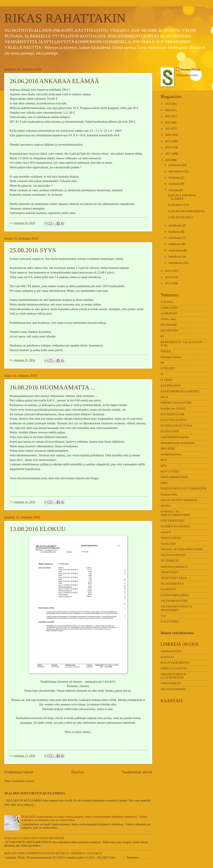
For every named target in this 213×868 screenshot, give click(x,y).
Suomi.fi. (166, 532)
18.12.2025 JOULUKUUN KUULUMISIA (35, 793)
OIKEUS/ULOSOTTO (174, 668)
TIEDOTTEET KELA (174, 578)
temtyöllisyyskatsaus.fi (174, 567)
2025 (168, 104)
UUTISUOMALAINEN (175, 595)
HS (162, 363)
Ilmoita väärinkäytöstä (177, 633)
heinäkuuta (175, 225)
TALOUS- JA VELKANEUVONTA (182, 549)
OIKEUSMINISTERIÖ (174, 477)
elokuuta (174, 190)
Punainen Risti (169, 494)
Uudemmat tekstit (19, 772)
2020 (168, 135)
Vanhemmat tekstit (137, 772)
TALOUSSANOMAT (173, 555)
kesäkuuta (175, 232)
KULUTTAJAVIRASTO (175, 663)
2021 (168, 129)
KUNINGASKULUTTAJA (176, 426)
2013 (168, 283)
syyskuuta (175, 184)
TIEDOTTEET (169, 572)
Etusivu (78, 772)
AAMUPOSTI (169, 314)
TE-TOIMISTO (170, 561)
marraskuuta (176, 171)
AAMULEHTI (169, 308)
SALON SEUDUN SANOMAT (179, 500)
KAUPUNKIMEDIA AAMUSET (180, 391)
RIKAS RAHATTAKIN (65, 18)
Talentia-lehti (168, 544)
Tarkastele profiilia (187, 75)
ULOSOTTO (168, 589)
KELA (164, 397)
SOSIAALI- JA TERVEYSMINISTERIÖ (175, 513)
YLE (163, 616)
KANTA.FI (167, 657)
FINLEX (166, 351)
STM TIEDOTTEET (173, 521)
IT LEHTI (166, 380)
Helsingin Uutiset (171, 357)
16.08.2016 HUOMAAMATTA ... (53, 387)
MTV (164, 466)
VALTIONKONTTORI (174, 601)
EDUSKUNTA (169, 331)
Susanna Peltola (190, 70)
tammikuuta (176, 263)
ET (162, 336)
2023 (168, 116)
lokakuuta (175, 178)
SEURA (165, 506)
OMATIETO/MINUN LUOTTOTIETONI (173, 676)
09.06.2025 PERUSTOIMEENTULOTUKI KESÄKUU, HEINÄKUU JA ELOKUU (53, 853)
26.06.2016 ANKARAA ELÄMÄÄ (54, 81)
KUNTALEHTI (170, 431)
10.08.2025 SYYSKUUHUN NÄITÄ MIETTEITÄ (34, 838)
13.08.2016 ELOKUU (38, 529)
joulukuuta (175, 165)
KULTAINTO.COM (172, 414)
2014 (168, 277)
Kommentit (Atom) (23, 781)
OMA (164, 483)
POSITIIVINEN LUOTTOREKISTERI (184, 489)
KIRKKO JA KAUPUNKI (176, 403)
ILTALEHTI (168, 368)
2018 (168, 147)
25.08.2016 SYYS (33, 250)
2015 (168, 271)
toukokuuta (176, 238)
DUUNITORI (169, 325)
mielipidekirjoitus (171, 454)
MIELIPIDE (168, 449)
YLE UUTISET (170, 622)
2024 (168, 110)
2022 (168, 123)
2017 (168, 154)
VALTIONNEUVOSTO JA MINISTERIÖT (176, 608)
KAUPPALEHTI (170, 386)
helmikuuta (176, 257)
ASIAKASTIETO (171, 651)
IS (162, 374)
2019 (168, 141)
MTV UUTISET (170, 472)
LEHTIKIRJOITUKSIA (175, 437)
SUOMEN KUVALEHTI (175, 526)
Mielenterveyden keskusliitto (178, 443)
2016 (168, 160)
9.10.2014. (167, 302)
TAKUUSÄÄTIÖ (171, 538)
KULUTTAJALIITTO (174, 420)
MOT (164, 460)
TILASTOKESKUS (172, 584)
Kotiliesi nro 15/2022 (173, 409)
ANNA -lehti (168, 319)
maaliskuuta (176, 250)
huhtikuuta (175, 244)
